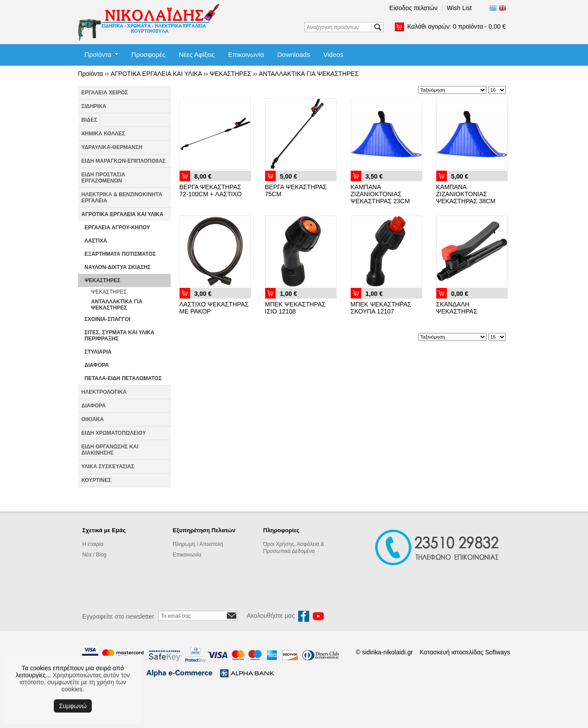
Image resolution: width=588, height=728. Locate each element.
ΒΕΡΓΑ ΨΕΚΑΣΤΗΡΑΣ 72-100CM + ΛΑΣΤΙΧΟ (211, 190)
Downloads (293, 54)
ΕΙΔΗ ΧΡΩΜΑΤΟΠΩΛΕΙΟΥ (114, 433)
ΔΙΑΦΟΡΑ (97, 365)
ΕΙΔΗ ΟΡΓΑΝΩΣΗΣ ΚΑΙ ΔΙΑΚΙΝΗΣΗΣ (110, 450)
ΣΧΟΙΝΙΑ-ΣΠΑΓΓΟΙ (108, 319)
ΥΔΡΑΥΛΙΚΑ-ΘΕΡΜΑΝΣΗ (112, 147)
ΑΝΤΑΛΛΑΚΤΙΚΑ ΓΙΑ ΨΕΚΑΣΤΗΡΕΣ (309, 74)
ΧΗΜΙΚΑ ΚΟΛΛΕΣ (103, 134)
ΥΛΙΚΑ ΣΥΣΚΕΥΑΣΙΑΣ (108, 467)
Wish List (459, 8)
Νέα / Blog (95, 555)
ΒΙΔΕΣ (90, 120)
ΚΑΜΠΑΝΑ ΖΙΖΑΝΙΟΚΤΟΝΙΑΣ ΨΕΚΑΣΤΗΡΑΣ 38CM (466, 194)
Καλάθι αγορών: (456, 26)
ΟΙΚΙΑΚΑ (93, 419)
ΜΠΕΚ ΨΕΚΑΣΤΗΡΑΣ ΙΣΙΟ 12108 (296, 308)
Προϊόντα (98, 54)
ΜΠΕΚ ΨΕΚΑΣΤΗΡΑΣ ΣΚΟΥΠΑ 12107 (381, 308)
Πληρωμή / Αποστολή (198, 544)
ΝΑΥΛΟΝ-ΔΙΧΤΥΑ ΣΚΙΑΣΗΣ (118, 267)
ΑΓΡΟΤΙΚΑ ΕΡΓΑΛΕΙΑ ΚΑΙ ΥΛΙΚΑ (156, 74)
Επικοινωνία (246, 54)
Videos (333, 54)
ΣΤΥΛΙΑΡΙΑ (98, 352)
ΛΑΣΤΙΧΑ (96, 241)
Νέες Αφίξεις (197, 54)
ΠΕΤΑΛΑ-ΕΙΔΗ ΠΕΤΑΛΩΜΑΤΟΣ (123, 378)
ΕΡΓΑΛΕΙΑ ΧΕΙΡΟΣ (105, 93)
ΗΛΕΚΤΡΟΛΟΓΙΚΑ (104, 392)
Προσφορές (148, 54)
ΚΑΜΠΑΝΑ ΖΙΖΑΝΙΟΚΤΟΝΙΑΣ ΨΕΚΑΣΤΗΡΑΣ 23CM (380, 194)
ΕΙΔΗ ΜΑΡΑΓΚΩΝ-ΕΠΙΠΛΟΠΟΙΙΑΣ (124, 161)
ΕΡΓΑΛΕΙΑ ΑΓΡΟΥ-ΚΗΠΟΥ (118, 228)
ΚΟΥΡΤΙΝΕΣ (97, 480)
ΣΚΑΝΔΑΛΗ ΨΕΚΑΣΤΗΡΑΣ (457, 308)
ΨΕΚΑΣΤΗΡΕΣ (230, 74)
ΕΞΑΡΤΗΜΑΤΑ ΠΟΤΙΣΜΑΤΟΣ (120, 254)
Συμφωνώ (73, 706)
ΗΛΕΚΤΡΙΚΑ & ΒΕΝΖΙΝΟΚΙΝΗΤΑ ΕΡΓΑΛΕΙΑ (122, 198)
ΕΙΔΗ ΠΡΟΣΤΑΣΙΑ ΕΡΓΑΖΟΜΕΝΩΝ (103, 178)
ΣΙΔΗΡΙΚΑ (94, 106)
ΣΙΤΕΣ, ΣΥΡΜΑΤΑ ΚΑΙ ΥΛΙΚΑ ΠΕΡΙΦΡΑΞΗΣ (120, 336)
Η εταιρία (93, 544)
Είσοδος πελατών (414, 8)
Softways (498, 652)
